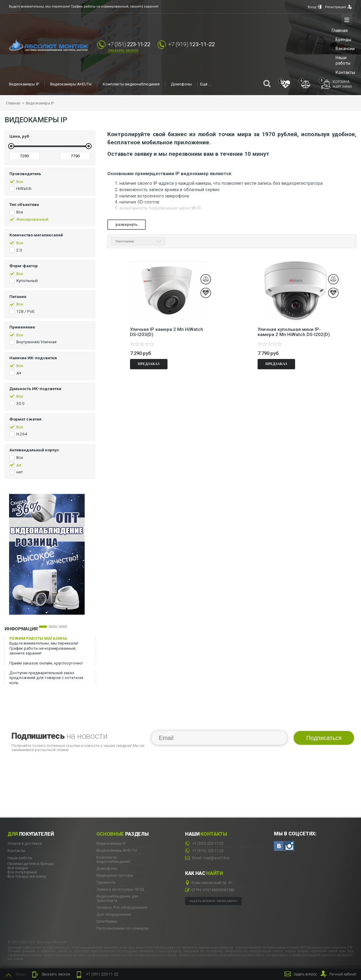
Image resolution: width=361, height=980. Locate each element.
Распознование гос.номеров (122, 928)
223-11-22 (97, 975)
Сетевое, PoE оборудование (122, 907)
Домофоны (181, 84)
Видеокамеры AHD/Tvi (71, 84)
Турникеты (106, 882)
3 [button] (63, 626)
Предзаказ (149, 363)
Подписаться (324, 738)
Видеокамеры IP (24, 84)
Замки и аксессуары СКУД (120, 889)
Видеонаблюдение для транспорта (117, 898)
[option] (53, 554)
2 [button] (53, 626)
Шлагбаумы (107, 921)
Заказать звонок (123, 51)
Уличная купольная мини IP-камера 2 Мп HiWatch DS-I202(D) (294, 331)
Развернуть (127, 224)
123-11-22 (196, 44)
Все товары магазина (27, 876)
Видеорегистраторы (115, 875)
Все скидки (18, 868)
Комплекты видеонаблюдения (131, 84)
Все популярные (22, 872)
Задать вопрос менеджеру (213, 901)
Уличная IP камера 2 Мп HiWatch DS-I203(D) (167, 331)
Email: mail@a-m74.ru (207, 858)
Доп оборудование (114, 914)
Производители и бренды (31, 863)
